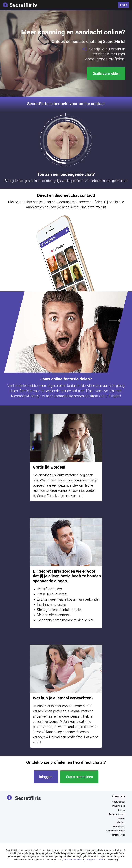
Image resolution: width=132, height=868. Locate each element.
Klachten (121, 822)
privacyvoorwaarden (94, 860)
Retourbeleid (119, 827)
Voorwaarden (119, 802)
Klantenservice (118, 835)
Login (124, 5)
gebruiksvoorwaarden (72, 860)
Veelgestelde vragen (115, 831)
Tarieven (121, 818)
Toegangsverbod (117, 814)
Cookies (121, 810)
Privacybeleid (119, 806)
